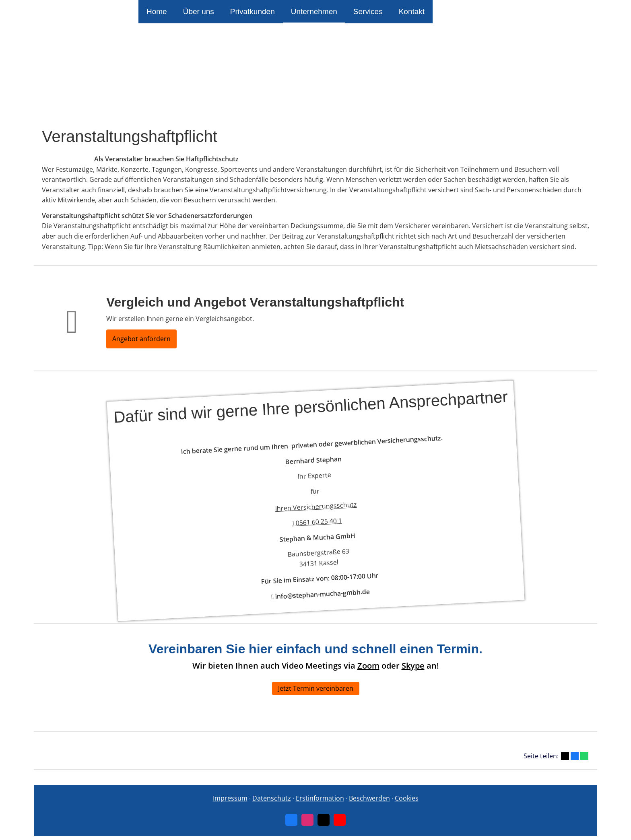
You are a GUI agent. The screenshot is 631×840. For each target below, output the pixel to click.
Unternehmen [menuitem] (314, 11)
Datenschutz (272, 798)
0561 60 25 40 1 (317, 522)
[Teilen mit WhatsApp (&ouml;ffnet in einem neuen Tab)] (584, 756)
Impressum (230, 798)
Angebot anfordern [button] (141, 339)
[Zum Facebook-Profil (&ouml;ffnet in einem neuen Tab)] (291, 820)
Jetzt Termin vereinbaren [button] (316, 688)
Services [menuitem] (368, 11)
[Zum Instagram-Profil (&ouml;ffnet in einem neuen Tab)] (307, 820)
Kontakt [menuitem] (412, 11)
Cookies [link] (407, 798)
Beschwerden (369, 798)
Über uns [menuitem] (199, 11)
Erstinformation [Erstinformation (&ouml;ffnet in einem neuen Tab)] (320, 798)
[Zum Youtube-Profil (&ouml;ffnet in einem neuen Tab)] (340, 820)
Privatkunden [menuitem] (253, 11)
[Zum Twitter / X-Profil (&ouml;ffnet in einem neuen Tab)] (324, 820)
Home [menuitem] (157, 11)
